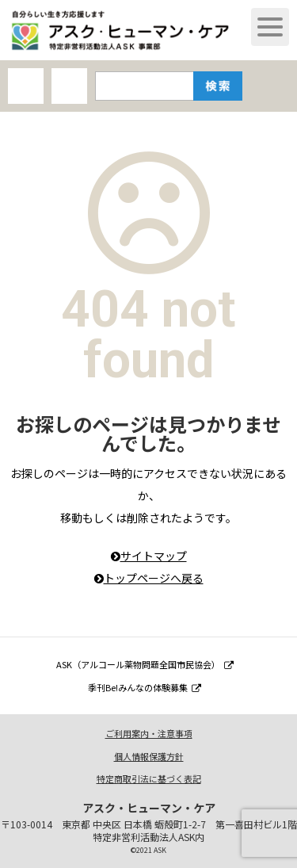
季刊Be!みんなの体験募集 (145, 687)
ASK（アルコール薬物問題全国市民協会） (145, 664)
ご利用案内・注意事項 (149, 733)
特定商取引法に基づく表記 (149, 778)
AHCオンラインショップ (26, 86)
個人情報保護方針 (149, 756)
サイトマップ (149, 556)
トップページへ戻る (149, 578)
